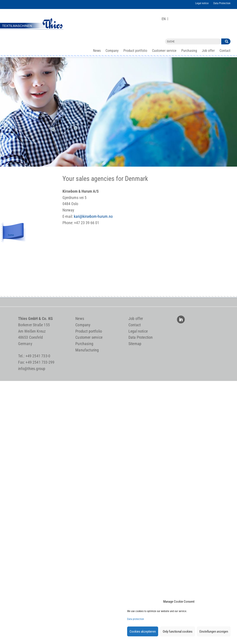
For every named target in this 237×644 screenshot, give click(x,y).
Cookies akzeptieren (143, 632)
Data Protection (222, 3)
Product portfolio (135, 51)
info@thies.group (32, 369)
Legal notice (202, 3)
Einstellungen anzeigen (214, 632)
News (97, 51)
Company (112, 51)
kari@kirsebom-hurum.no (93, 216)
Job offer (208, 51)
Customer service (164, 51)
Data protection (136, 619)
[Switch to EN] (164, 19)
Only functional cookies (178, 632)
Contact (225, 51)
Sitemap (135, 344)
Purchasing (189, 51)
